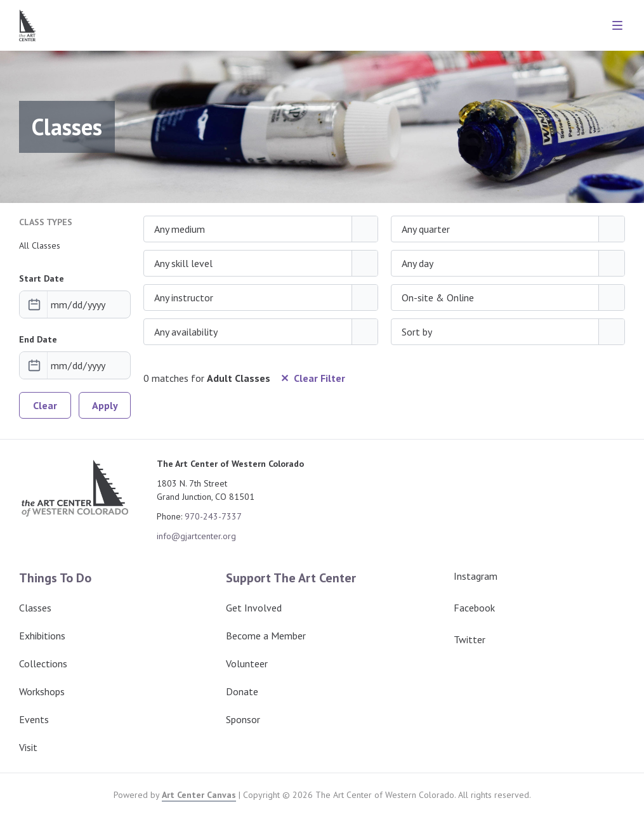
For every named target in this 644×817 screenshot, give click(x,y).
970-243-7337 (213, 516)
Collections (43, 663)
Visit (28, 747)
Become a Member (266, 636)
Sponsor (243, 719)
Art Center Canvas (199, 795)
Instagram (465, 576)
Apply (105, 405)
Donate (242, 691)
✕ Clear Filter (313, 378)
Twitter (459, 639)
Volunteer (247, 663)
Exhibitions (42, 636)
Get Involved (254, 608)
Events (34, 719)
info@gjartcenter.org (196, 536)
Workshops (42, 691)
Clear (45, 405)
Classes (35, 608)
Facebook (464, 608)
